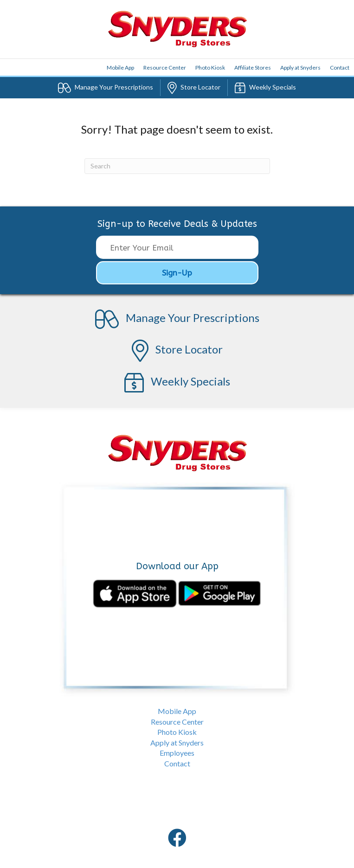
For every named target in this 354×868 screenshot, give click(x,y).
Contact (340, 68)
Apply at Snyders (300, 68)
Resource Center (165, 68)
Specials (265, 88)
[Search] (177, 166)
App (120, 68)
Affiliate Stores (253, 68)
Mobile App (177, 711)
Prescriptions (106, 88)
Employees (177, 753)
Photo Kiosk (210, 68)
